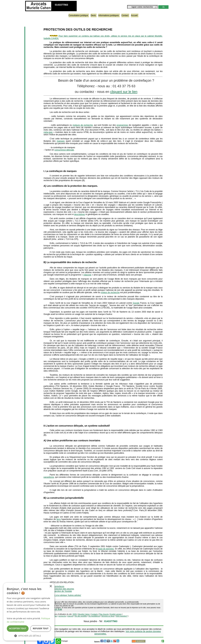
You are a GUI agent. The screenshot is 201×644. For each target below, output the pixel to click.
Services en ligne (108, 616)
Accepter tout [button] (18, 628)
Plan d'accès (104, 614)
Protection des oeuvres (64, 589)
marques (61, 141)
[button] (29, 636)
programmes (122, 125)
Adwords (87, 275)
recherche (62, 616)
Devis (93, 15)
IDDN (75, 614)
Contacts (94, 614)
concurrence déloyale (64, 150)
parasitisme (49, 477)
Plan (55, 616)
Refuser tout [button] (41, 628)
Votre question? (122, 616)
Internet (70, 616)
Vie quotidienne (94, 616)
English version (116, 614)
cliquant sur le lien (124, 92)
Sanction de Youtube (62, 591)
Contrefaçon (59, 586)
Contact (125, 15)
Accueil (134, 15)
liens (59, 519)
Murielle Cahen (84, 614)
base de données (106, 549)
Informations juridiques (109, 15)
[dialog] (29, 612)
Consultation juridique (78, 15)
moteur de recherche (110, 292)
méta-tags (48, 132)
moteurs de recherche (83, 125)
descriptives (79, 214)
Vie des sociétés (81, 616)
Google (136, 303)
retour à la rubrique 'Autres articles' (65, 595)
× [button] (51, 586)
